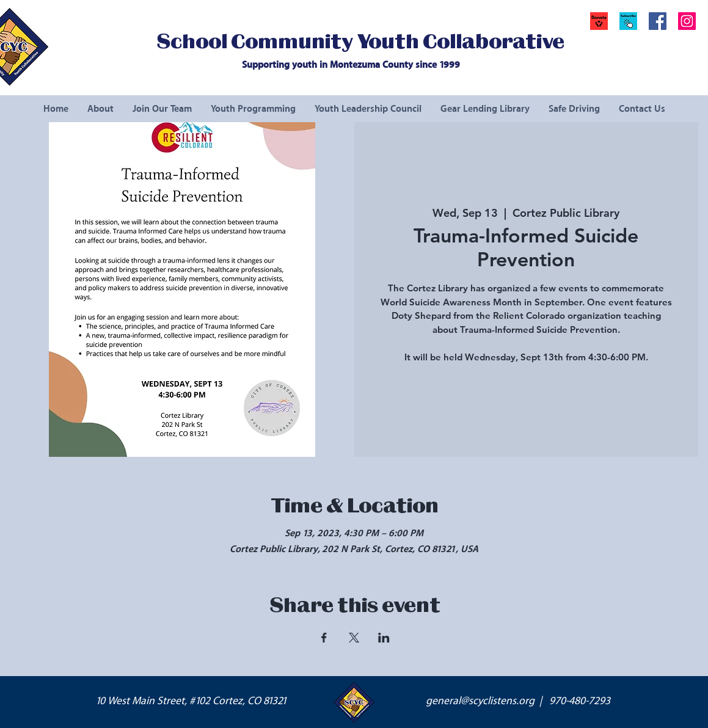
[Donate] (599, 21)
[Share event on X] (354, 638)
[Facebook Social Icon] (658, 21)
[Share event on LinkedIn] (384, 638)
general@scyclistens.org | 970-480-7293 (518, 701)
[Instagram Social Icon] (687, 21)
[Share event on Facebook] (324, 638)
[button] (628, 21)
